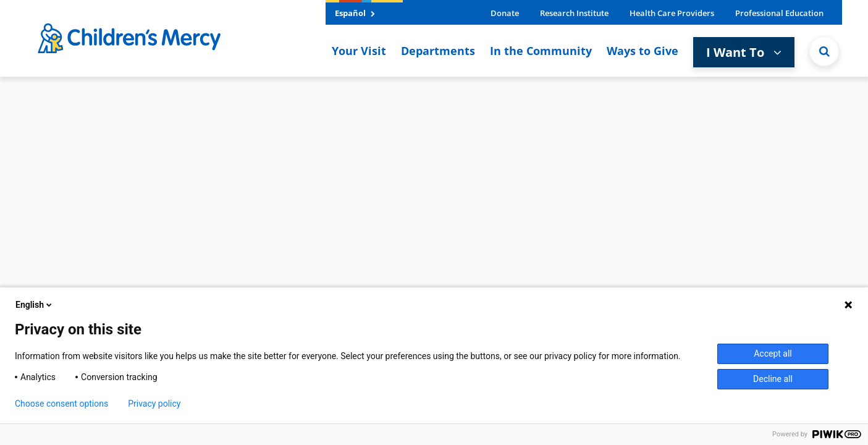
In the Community (541, 51)
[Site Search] (824, 51)
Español (355, 13)
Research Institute (574, 13)
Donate (505, 13)
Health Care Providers (672, 13)
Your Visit (359, 51)
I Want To (744, 52)
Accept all (773, 354)
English (35, 305)
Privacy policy (154, 404)
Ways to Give (643, 51)
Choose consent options (61, 404)
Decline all (773, 379)
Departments (438, 51)
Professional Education (779, 13)
